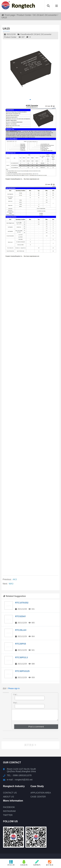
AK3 (15, 579)
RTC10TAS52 (22, 603)
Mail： (29, 705)
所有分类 (11, 863)
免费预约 (37, 863)
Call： (29, 697)
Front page (8, 15)
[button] (30, 100)
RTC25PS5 (21, 644)
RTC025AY (20, 616)
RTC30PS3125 (22, 671)
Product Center (24, 15)
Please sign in (14, 688)
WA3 (11, 584)
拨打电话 (50, 863)
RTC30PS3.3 (21, 657)
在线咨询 (24, 863)
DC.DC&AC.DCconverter (45, 15)
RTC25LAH (21, 630)
